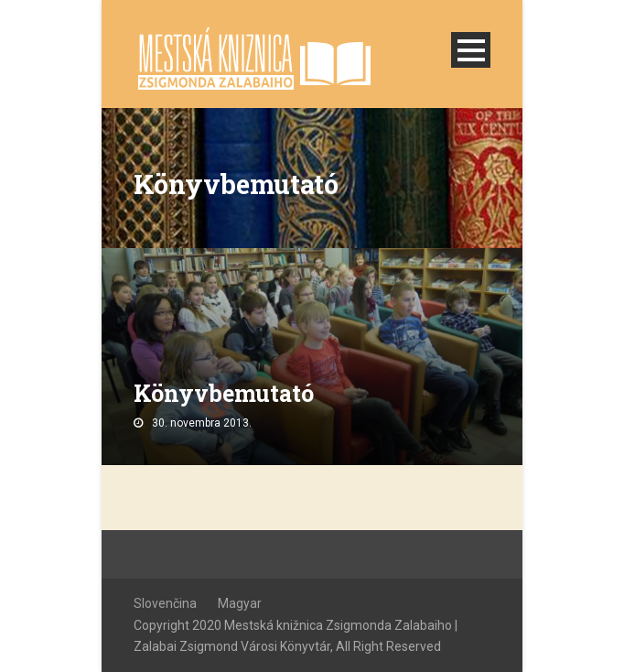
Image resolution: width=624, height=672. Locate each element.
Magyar (240, 603)
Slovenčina (165, 603)
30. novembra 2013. (202, 423)
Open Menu (471, 50)
